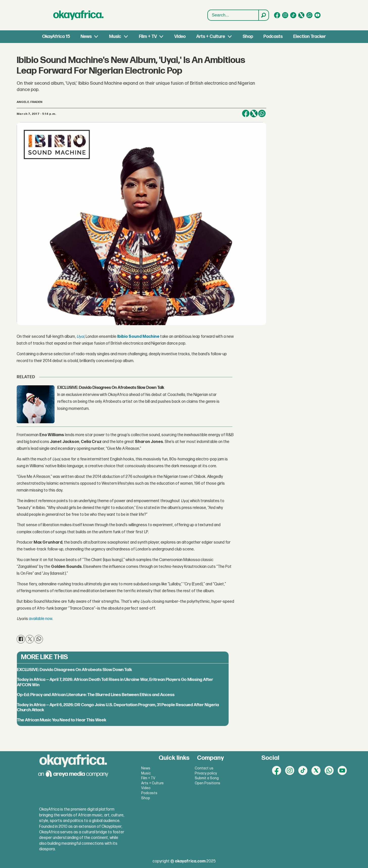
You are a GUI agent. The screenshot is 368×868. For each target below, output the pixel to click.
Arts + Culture (211, 37)
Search (208, 10)
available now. (41, 619)
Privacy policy (206, 773)
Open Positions (207, 783)
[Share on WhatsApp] (262, 114)
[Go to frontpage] (79, 15)
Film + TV (148, 37)
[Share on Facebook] (246, 114)
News (86, 37)
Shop (248, 37)
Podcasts (273, 37)
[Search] (263, 15)
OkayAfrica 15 (56, 37)
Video (180, 37)
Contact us (204, 768)
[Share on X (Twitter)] (254, 114)
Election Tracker (310, 37)
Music (115, 37)
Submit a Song (207, 778)
